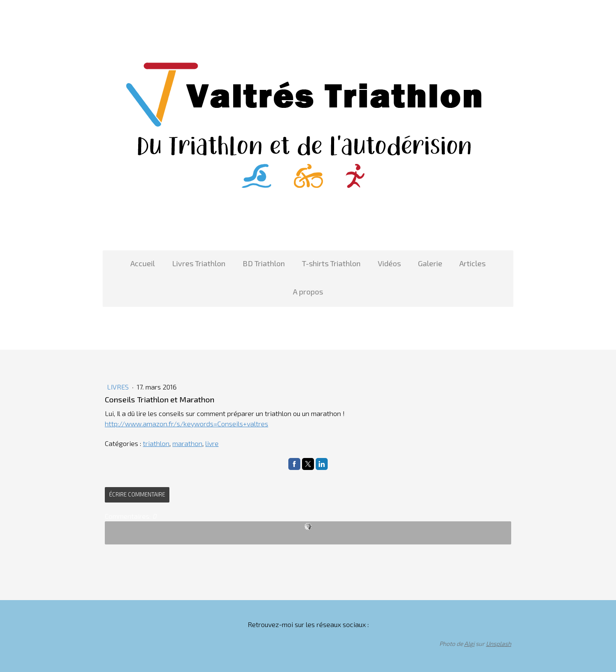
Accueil (143, 263)
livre (212, 443)
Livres (119, 387)
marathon (187, 443)
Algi (469, 644)
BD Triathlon (264, 263)
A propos (308, 291)
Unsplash (499, 644)
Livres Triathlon (199, 263)
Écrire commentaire (137, 494)
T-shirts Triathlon (331, 263)
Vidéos (389, 263)
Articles (472, 263)
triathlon (156, 443)
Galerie (430, 263)
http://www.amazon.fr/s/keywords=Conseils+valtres (187, 424)
